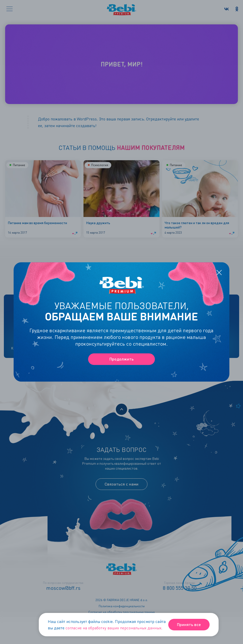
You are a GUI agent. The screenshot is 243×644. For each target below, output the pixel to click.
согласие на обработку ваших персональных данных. (114, 628)
